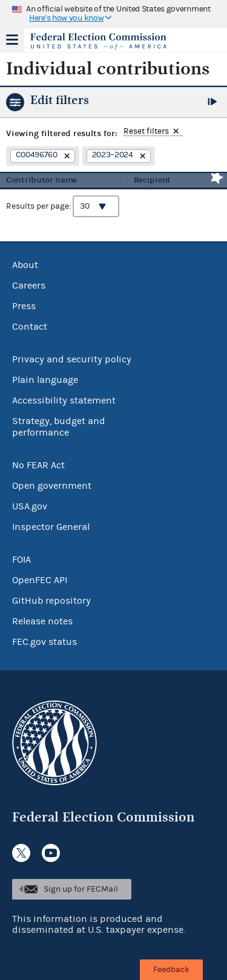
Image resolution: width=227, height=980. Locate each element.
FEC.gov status (44, 642)
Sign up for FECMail (81, 889)
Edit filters (60, 100)
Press (24, 306)
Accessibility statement (64, 400)
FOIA (21, 560)
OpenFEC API (40, 580)
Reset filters (146, 132)
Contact (30, 327)
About (25, 265)
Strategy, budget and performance (59, 427)
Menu (12, 40)
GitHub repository (51, 601)
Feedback (171, 970)
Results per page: (63, 206)
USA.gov (30, 506)
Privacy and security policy (72, 359)
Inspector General (51, 527)
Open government (52, 486)
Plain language (45, 380)
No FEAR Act (38, 465)
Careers (29, 286)
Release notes (42, 621)
